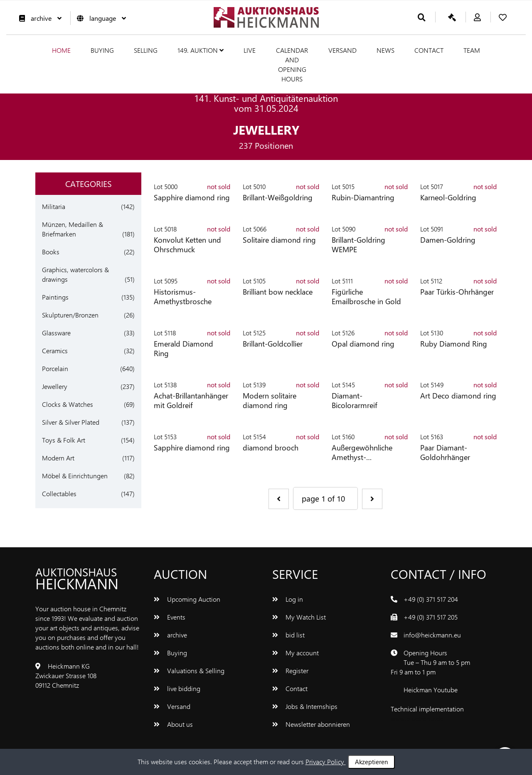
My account (296, 653)
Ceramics (55, 351)
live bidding (177, 688)
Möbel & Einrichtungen (75, 476)
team (472, 50)
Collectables (59, 493)
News (385, 50)
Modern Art (58, 458)
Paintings (55, 297)
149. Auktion (201, 50)
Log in (288, 599)
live (250, 50)
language (99, 18)
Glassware (56, 333)
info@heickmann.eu (432, 635)
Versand (342, 50)
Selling (146, 50)
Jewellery (55, 386)
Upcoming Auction (187, 599)
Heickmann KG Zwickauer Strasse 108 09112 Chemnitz (66, 675)
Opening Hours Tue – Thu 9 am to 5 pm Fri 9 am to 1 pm (430, 662)
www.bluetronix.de (417, 718)
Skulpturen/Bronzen (70, 315)
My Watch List (299, 617)
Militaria (54, 206)
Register (290, 670)
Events (170, 617)
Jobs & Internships (305, 706)
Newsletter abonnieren (311, 724)
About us (173, 724)
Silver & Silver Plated (71, 422)
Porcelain (55, 368)
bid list (288, 635)
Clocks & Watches (68, 404)
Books (51, 252)
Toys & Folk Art (64, 440)
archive (38, 18)
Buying (102, 50)
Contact (429, 50)
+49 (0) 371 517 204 (431, 599)
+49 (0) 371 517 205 (431, 617)
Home (61, 50)
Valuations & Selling (189, 670)
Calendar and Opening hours (292, 64)
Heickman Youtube (431, 690)
